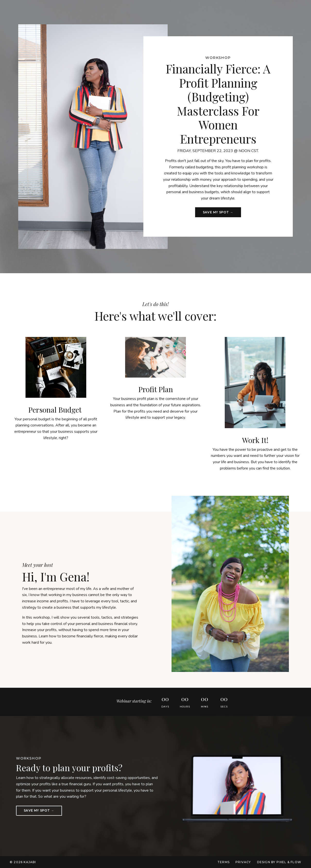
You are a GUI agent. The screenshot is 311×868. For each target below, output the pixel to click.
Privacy (243, 862)
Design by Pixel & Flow (279, 862)
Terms (224, 862)
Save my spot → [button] (218, 212)
